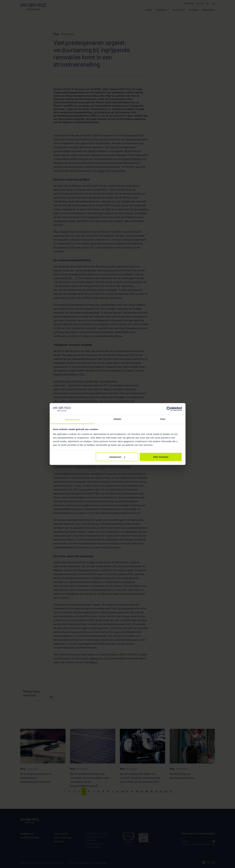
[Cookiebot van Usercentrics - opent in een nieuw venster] (169, 409)
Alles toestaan (161, 457)
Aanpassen (117, 457)
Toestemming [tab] (72, 419)
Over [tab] (163, 419)
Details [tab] (118, 419)
